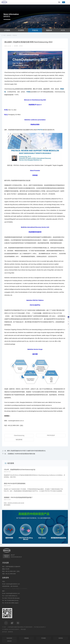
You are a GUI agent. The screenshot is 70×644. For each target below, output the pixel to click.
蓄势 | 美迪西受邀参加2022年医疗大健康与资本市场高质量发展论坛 (26, 451)
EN (64, 2)
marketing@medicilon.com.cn (16, 421)
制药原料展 (19, 440)
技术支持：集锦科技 (8, 632)
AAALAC (9, 641)
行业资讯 (21, 30)
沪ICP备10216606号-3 (40, 627)
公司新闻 (7, 30)
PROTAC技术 (51, 435)
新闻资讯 (9, 35)
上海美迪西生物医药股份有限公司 (16, 627)
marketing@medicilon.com (13, 584)
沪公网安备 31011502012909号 (11, 629)
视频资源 (49, 30)
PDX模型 (44, 638)
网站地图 (23, 629)
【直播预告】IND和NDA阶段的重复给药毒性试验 (21, 454)
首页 (4, 35)
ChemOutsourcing (19, 435)
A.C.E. (63, 30)
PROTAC (40, 130)
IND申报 (61, 638)
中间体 (28, 92)
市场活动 (35, 30)
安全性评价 (9, 638)
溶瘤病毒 (26, 638)
